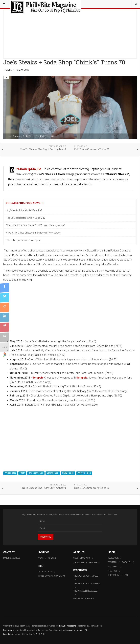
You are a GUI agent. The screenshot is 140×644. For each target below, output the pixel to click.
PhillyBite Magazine (67, 626)
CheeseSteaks (36, 473)
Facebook (113, 558)
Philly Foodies (84, 473)
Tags (41, 558)
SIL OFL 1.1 (41, 634)
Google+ (126, 562)
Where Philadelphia (83, 599)
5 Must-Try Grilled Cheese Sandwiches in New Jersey (33, 233)
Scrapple (38, 378)
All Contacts (45, 572)
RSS (127, 575)
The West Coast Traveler (87, 584)
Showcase (79, 563)
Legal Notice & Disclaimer (52, 576)
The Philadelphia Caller (86, 591)
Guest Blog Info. (82, 558)
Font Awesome (10, 634)
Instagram (114, 575)
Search (52, 558)
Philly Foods (68, 473)
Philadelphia (10, 473)
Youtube (113, 571)
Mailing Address (12, 558)
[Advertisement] (70, 33)
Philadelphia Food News (25, 203)
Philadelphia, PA (28, 169)
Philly (22, 473)
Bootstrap (8, 630)
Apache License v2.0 (78, 630)
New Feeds (94, 563)
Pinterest (113, 567)
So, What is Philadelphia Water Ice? (24, 210)
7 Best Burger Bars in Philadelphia (24, 240)
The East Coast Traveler (86, 576)
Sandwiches (53, 473)
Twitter (113, 562)
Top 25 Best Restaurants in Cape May (26, 218)
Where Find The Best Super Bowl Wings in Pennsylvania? (35, 225)
